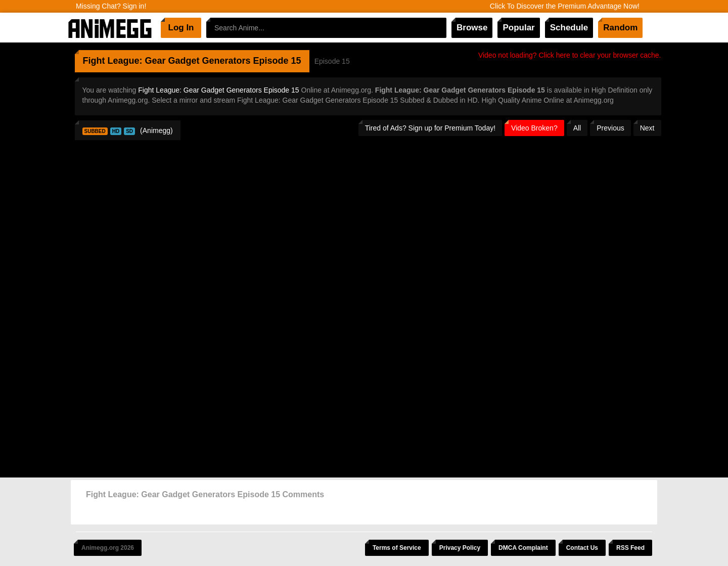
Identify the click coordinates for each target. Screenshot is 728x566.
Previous (610, 128)
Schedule (569, 28)
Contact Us (582, 548)
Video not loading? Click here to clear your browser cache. (570, 55)
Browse (472, 28)
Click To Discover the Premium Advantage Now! (565, 6)
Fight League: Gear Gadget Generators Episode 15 (218, 90)
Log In (181, 28)
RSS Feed (630, 548)
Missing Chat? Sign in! (111, 6)
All (577, 128)
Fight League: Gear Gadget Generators (167, 61)
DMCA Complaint (523, 548)
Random (620, 28)
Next (647, 128)
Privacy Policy (460, 548)
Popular (518, 28)
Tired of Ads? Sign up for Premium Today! (430, 128)
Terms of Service (397, 548)
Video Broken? (534, 128)
